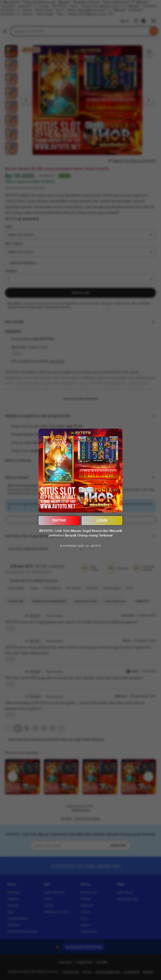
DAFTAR (59, 520)
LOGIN (102, 520)
